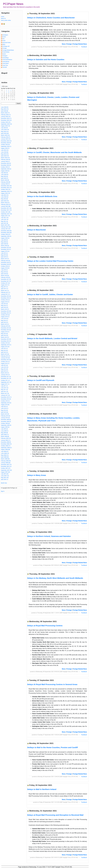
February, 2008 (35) (6, 461)
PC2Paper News (13, 4)
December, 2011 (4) (6, 377)
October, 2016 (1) (5, 300)
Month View (4, 483)
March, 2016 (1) (5, 309)
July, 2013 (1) (4, 348)
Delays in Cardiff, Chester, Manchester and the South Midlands (54, 152)
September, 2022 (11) (6, 191)
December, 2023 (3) (6, 163)
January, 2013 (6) (5, 358)
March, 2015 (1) (5, 324)
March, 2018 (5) (5, 276)
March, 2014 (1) (5, 337)
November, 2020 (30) (6, 233)
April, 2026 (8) (5, 111)
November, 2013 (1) (6, 341)
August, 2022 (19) (5, 193)
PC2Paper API (6, 46)
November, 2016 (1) (6, 298)
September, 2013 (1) (6, 345)
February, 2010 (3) (6, 416)
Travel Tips (5, 65)
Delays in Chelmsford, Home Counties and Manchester (51, 18)
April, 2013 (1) (5, 352)
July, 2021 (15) (5, 218)
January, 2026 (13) (6, 117)
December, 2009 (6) (6, 420)
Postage (4, 48)
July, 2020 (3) (4, 240)
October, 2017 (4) (5, 283)
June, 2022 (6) (5, 197)
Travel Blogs (5, 58)
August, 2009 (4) (5, 427)
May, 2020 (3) (4, 242)
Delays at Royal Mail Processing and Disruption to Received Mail (55, 815)
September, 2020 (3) (6, 236)
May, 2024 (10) (5, 154)
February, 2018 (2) (6, 277)
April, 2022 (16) (5, 201)
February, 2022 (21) (6, 204)
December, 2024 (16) (6, 141)
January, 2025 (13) (6, 139)
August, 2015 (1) (5, 317)
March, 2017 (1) (5, 291)
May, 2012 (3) (4, 369)
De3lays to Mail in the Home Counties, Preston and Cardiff (52, 747)
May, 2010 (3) (4, 410)
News (4, 44)
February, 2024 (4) (6, 160)
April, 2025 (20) (5, 133)
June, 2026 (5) (5, 107)
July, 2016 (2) (4, 304)
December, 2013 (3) (6, 339)
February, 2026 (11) (6, 115)
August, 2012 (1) (5, 363)
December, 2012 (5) (6, 360)
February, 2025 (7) (6, 137)
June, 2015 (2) (5, 319)
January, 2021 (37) (6, 229)
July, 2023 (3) (4, 173)
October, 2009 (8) (5, 423)
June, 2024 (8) (5, 152)
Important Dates (7, 43)
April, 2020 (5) (5, 244)
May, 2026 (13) (5, 109)
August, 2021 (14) (5, 216)
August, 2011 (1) (5, 384)
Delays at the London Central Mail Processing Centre (50, 261)
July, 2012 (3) (4, 365)
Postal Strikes (6, 52)
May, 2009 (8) (4, 433)
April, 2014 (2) (5, 335)
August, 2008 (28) (5, 449)
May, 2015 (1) (4, 320)
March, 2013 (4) (5, 354)
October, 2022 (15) (6, 189)
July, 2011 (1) (4, 386)
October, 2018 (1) (5, 266)
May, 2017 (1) (4, 287)
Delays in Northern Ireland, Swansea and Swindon (49, 536)
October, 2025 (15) (6, 122)
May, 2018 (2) (4, 272)
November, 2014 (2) (6, 330)
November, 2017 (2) (6, 281)
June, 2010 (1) (5, 408)
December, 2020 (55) (6, 231)
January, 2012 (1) (5, 375)
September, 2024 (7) (6, 146)
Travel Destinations (7, 60)
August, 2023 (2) (5, 171)
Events (4, 37)
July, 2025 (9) (4, 128)
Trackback (84, 47)
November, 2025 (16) (6, 120)
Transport (5, 56)
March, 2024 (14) (5, 158)
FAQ (3, 39)
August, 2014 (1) (5, 332)
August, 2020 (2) (5, 238)
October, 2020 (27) (6, 234)
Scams (4, 54)
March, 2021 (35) (5, 225)
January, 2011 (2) (5, 395)
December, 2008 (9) (6, 442)
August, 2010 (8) (5, 405)
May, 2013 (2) (4, 350)
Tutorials (5, 67)
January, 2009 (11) (6, 440)
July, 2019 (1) (4, 253)
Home (3, 17)
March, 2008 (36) (5, 459)
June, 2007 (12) (5, 476)
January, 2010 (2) (5, 418)
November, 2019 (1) (6, 249)
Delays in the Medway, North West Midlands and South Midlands (55, 578)
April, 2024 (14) (5, 156)
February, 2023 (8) (6, 182)
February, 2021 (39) (6, 227)
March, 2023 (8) (5, 180)
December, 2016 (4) (6, 296)
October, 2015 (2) (5, 315)
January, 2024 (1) (5, 161)
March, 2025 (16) (5, 135)
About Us (3, 18)
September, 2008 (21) (6, 448)
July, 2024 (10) (5, 150)
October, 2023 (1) (5, 167)
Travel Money (6, 62)
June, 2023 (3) (5, 175)
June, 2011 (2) (5, 388)
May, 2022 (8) (4, 199)
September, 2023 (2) (6, 169)
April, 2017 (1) (5, 289)
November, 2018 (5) (6, 264)
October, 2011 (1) (5, 380)
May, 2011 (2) (4, 390)
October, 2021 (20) (6, 212)
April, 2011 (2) (5, 392)
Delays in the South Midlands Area (42, 196)
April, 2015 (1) (5, 322)
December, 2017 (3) (6, 279)
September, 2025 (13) (6, 124)
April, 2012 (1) (5, 371)
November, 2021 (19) (6, 210)
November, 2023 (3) (6, 165)
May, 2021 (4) (4, 221)
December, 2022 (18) (6, 186)
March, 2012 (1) (5, 373)
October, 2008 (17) (6, 446)
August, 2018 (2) (5, 268)
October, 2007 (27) (6, 468)
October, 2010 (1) (5, 401)
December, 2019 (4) (6, 247)
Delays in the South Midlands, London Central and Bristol (52, 338)
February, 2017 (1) (6, 292)
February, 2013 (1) (6, 356)
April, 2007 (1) (5, 479)
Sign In (3, 491)
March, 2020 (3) (5, 246)
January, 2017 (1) (5, 294)
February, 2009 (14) (6, 438)
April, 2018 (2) (5, 274)
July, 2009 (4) (4, 429)
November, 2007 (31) (6, 466)
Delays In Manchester (37, 230)
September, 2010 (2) (6, 403)
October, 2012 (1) (5, 362)
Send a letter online (6, 20)
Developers (5, 35)
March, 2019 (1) (5, 259)
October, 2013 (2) (5, 343)
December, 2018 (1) (6, 262)
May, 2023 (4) (4, 176)
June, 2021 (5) (5, 219)
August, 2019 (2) (5, 251)
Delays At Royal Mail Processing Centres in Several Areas (52, 684)
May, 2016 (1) (4, 305)
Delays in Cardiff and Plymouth (41, 380)
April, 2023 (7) (5, 178)
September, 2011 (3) (6, 382)
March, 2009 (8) (5, 436)
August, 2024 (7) (5, 148)
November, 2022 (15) (6, 188)
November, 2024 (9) (6, 143)
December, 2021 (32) (6, 208)
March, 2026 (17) (5, 113)
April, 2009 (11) (5, 435)
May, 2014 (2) (4, 334)
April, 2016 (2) (5, 307)
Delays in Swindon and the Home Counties (46, 59)
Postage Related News (8, 50)
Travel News (5, 63)
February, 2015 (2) (6, 326)
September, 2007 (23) (6, 470)
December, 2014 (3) (6, 328)
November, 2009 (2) (6, 422)
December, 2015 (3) (6, 311)
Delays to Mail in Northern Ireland (42, 789)
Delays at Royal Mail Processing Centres (45, 626)
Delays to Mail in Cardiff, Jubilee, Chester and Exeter (50, 294)
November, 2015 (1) (6, 313)
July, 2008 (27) (5, 451)
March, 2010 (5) (5, 414)
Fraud (4, 41)
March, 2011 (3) (5, 393)
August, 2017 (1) (5, 285)
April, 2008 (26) (5, 457)
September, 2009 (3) (6, 425)
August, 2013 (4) (5, 347)
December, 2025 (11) (6, 118)
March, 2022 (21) (5, 203)
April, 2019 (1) (5, 257)
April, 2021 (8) (5, 223)
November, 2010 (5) (6, 399)
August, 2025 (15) (5, 126)
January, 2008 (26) (6, 463)
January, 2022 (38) (6, 206)
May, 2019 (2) (4, 255)
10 (9, 92)
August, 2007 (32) (5, 472)
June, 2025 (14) (5, 130)
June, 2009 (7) (5, 431)
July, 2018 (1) (4, 270)
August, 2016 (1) (5, 302)
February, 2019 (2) (6, 261)
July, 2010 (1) (4, 406)
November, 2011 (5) (6, 378)
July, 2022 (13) (5, 195)
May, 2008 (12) (5, 455)
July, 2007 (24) (5, 474)
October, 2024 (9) (5, 145)
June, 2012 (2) (5, 367)
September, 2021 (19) (6, 214)
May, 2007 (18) (5, 478)
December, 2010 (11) (6, 397)
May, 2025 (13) (5, 132)
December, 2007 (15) (6, 465)
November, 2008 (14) (6, 444)
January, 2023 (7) (5, 184)
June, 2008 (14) (5, 453)
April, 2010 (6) (5, 412)
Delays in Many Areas (37, 475)
